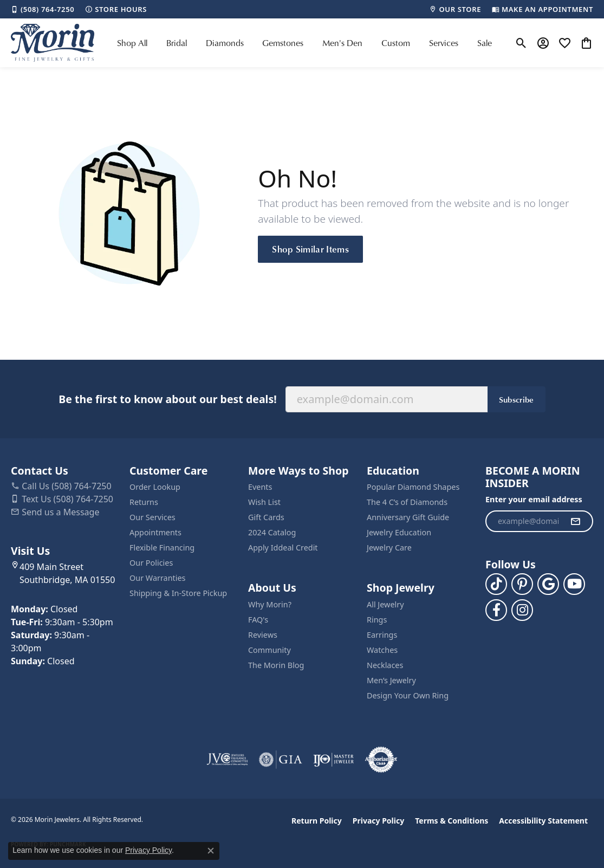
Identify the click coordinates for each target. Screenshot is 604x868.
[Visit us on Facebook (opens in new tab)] (496, 610)
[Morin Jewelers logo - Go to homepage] (53, 43)
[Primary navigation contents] (304, 43)
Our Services (152, 517)
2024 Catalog (272, 532)
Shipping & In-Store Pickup (178, 593)
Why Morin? (270, 604)
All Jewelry (385, 604)
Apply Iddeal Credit (283, 548)
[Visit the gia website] (281, 760)
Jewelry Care (389, 548)
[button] (521, 43)
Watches (382, 650)
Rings (377, 620)
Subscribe (517, 399)
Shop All (132, 43)
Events (260, 487)
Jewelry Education (399, 532)
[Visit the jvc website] (228, 760)
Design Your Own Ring (408, 695)
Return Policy (317, 821)
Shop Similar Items (310, 249)
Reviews (263, 635)
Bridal (177, 43)
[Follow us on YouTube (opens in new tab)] (574, 584)
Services (444, 43)
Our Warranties (157, 578)
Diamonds (225, 43)
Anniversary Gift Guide (408, 517)
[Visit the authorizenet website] (381, 760)
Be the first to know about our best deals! (167, 399)
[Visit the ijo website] (333, 760)
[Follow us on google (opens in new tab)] (548, 584)
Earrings (382, 635)
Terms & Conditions (452, 821)
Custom (396, 43)
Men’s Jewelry (391, 680)
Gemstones (283, 43)
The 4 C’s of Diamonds (407, 502)
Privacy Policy (378, 821)
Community (269, 650)
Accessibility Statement (543, 821)
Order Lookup (155, 487)
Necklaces (385, 665)
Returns (144, 502)
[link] (43, 9)
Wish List (264, 502)
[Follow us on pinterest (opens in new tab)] (522, 584)
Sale (485, 43)
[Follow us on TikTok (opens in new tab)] (496, 584)
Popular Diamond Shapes (413, 487)
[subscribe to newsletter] (575, 521)
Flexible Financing (162, 548)
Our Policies (151, 563)
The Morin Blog (276, 665)
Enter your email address (534, 499)
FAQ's (258, 620)
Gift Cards (266, 517)
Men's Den (342, 43)
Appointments (155, 532)
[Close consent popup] (211, 851)
